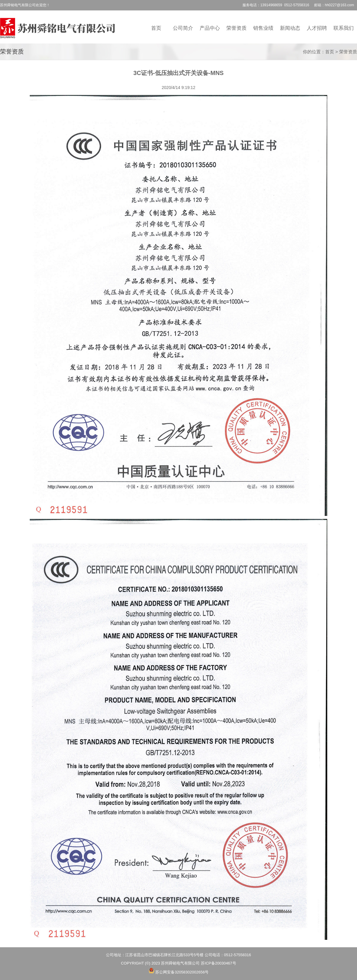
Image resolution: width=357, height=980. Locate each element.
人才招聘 (317, 28)
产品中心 (210, 28)
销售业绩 (263, 28)
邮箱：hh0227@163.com (334, 5)
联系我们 (344, 28)
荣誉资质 (237, 28)
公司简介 (183, 28)
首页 (156, 28)
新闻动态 (290, 28)
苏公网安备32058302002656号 (182, 972)
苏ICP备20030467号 (219, 963)
